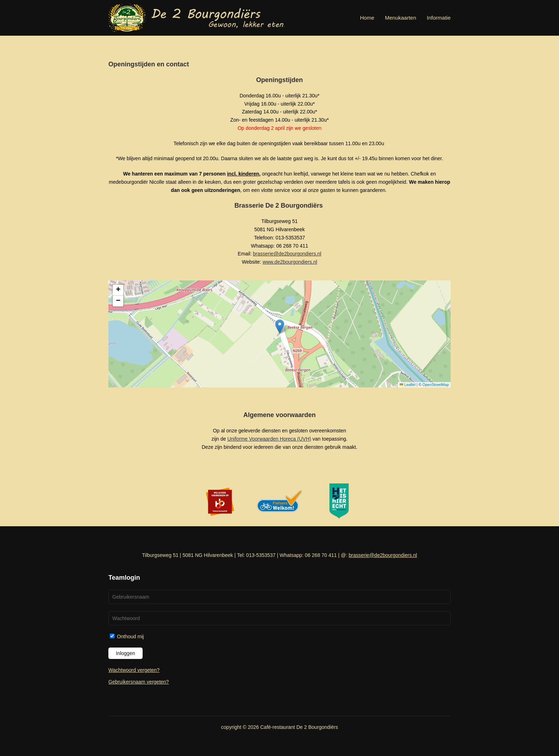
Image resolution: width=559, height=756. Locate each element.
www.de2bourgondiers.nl (290, 262)
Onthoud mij (127, 636)
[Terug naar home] (196, 18)
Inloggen (125, 653)
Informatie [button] (439, 18)
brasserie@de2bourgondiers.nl (287, 254)
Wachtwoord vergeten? (134, 670)
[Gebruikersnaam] (279, 597)
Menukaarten (401, 18)
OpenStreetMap (436, 385)
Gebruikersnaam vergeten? (139, 682)
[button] (280, 327)
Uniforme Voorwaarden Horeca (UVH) (269, 439)
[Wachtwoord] (279, 618)
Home (367, 18)
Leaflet (408, 385)
